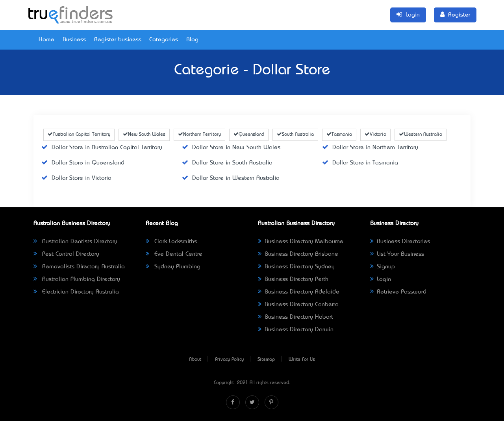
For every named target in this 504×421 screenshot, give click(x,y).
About (195, 360)
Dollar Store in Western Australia (231, 178)
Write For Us (302, 360)
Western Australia (421, 135)
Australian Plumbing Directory (77, 279)
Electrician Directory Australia (76, 292)
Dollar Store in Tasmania (360, 163)
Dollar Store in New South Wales (231, 148)
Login (381, 279)
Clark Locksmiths (171, 242)
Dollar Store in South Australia (227, 163)
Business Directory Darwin (296, 330)
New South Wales (144, 135)
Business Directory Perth (293, 279)
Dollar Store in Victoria (76, 178)
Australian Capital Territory (79, 135)
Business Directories (400, 242)
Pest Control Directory (66, 254)
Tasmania (339, 135)
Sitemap (266, 360)
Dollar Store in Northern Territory (370, 148)
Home (46, 40)
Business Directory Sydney (296, 267)
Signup (383, 267)
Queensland (249, 135)
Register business (118, 40)
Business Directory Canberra (298, 305)
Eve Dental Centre (174, 254)
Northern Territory (199, 135)
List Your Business (397, 254)
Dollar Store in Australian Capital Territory (102, 148)
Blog (192, 40)
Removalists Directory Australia (79, 267)
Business (74, 40)
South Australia (295, 135)
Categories (164, 40)
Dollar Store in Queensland (83, 163)
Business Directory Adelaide (299, 292)
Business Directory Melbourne (301, 242)
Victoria (375, 135)
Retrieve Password (398, 292)
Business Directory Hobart (296, 317)
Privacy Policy (229, 360)
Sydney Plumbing (173, 267)
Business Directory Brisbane (298, 254)
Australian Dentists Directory (75, 242)
